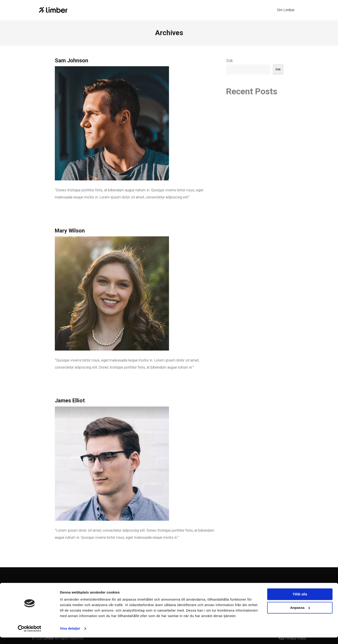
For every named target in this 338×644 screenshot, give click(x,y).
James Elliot (70, 401)
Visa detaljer (70, 635)
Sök (230, 61)
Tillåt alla (300, 601)
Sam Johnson (71, 61)
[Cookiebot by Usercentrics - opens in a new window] (30, 635)
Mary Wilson (70, 231)
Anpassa (300, 614)
